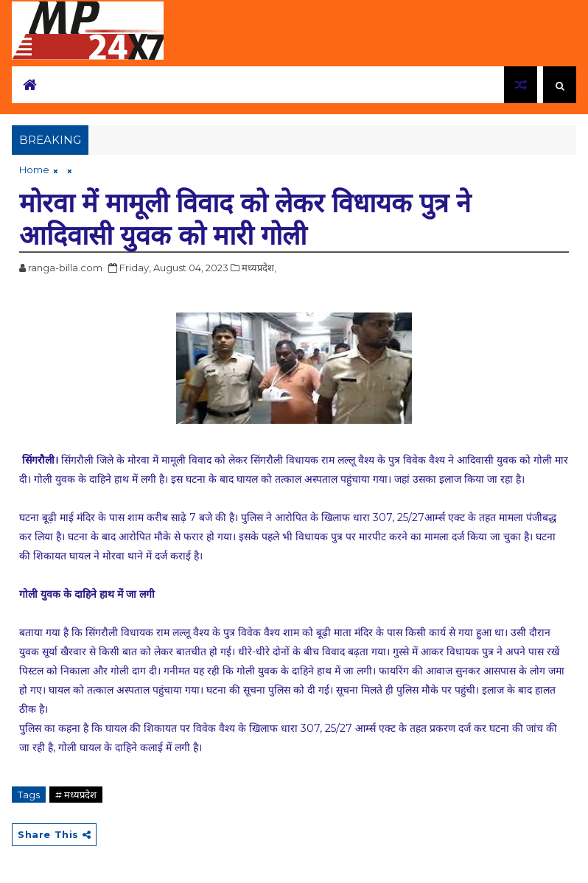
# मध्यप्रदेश (76, 795)
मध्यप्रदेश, (259, 268)
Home (34, 170)
